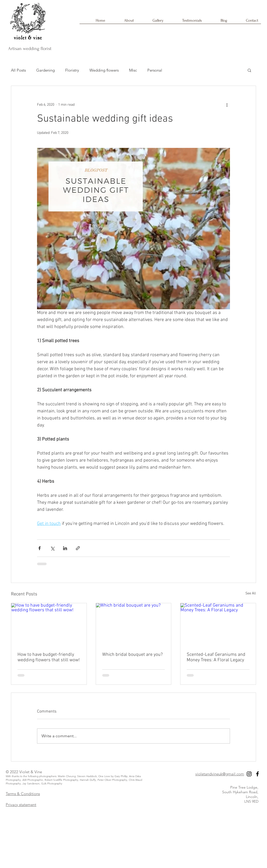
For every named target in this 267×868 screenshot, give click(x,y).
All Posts (18, 70)
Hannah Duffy (88, 780)
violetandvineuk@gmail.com (220, 774)
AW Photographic (33, 780)
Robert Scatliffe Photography (61, 780)
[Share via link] (78, 548)
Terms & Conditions (23, 794)
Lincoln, (252, 797)
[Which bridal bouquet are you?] (134, 624)
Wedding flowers (104, 70)
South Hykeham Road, (240, 792)
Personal (155, 70)
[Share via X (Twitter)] (52, 548)
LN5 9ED (251, 801)
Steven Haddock (87, 776)
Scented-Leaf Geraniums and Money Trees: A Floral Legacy (216, 657)
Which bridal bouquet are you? (132, 655)
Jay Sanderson (31, 784)
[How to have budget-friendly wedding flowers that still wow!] (49, 624)
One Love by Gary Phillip (113, 776)
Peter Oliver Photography (112, 780)
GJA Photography (52, 784)
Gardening (45, 70)
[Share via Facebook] (40, 548)
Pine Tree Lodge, (244, 787)
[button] (249, 70)
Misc (133, 70)
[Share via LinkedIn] (65, 548)
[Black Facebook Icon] (257, 774)
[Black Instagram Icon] (249, 774)
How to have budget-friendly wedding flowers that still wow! (49, 657)
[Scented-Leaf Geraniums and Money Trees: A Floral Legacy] (218, 624)
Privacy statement (21, 805)
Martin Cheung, (68, 776)
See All (251, 593)
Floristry (72, 70)
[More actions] (227, 105)
